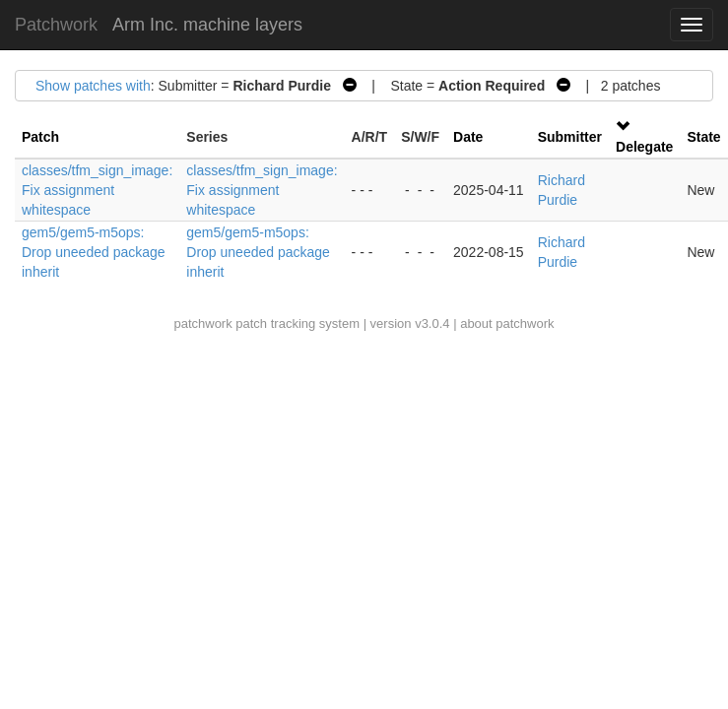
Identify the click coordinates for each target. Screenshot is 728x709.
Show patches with (93, 86)
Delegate (644, 147)
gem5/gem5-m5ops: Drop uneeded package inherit (94, 252)
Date (468, 137)
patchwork (202, 323)
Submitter (570, 137)
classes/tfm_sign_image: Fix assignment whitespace (97, 190)
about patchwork (507, 323)
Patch (40, 137)
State (703, 137)
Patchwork (56, 25)
